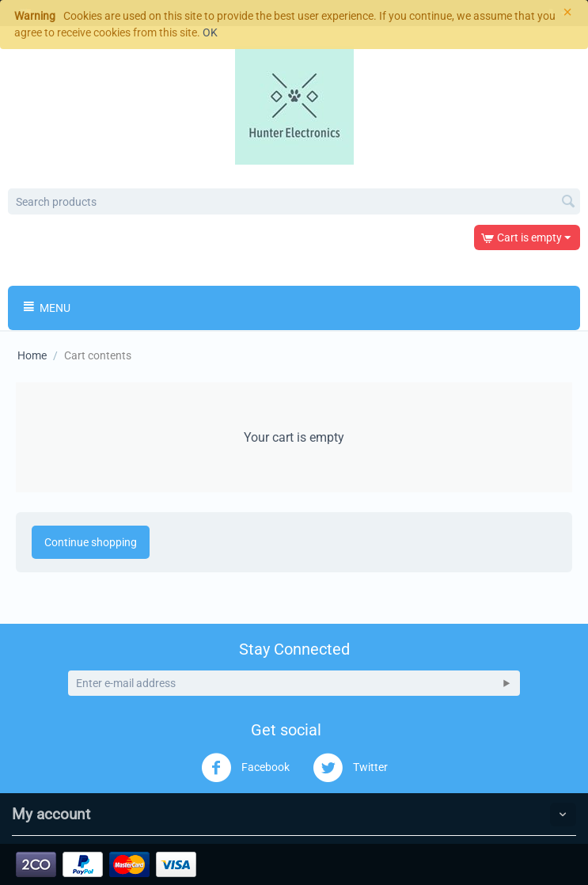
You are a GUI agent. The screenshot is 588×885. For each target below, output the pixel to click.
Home (32, 355)
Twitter (350, 768)
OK (210, 32)
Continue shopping (91, 542)
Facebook (245, 768)
